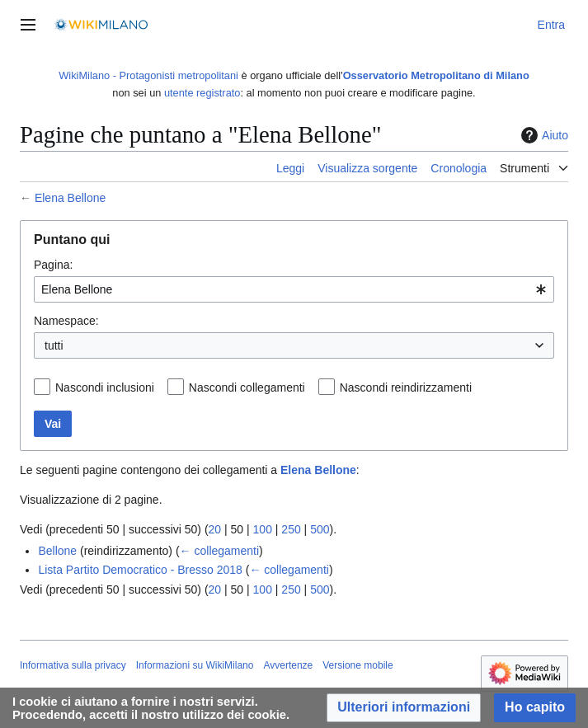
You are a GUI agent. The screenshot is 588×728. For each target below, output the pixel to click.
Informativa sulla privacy (73, 665)
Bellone (57, 551)
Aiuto (543, 135)
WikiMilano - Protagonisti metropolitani (148, 75)
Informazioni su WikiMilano (195, 665)
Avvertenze (288, 665)
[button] (404, 708)
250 (291, 529)
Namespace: (66, 321)
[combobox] (294, 289)
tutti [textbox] (54, 345)
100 (263, 529)
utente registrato (202, 93)
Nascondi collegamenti (247, 387)
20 (215, 529)
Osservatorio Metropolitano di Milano (436, 75)
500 (320, 529)
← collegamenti (220, 551)
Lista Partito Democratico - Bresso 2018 (140, 570)
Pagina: (53, 265)
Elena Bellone (70, 198)
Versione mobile (358, 665)
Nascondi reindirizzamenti (406, 387)
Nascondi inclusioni (105, 387)
